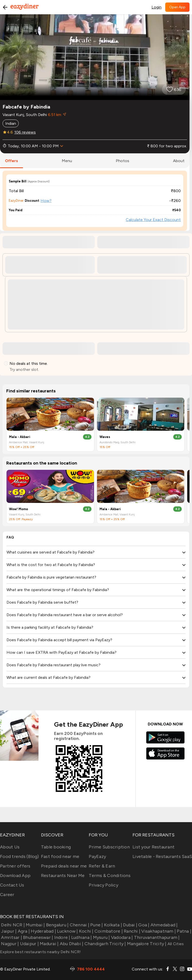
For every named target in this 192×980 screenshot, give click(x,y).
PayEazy (97, 856)
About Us (10, 847)
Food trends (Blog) (19, 856)
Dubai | (130, 925)
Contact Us (12, 885)
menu (67, 161)
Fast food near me (60, 856)
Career (7, 895)
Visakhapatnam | (158, 931)
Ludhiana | (81, 937)
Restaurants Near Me (63, 876)
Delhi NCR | (12, 925)
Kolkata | (113, 925)
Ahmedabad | (164, 925)
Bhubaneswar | (38, 937)
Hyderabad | (43, 931)
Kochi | (86, 931)
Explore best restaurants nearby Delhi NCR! (40, 952)
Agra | (23, 931)
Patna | (183, 931)
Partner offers (15, 866)
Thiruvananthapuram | (156, 937)
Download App (15, 876)
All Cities (175, 944)
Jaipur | (8, 931)
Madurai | (49, 944)
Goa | (143, 925)
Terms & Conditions (110, 876)
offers (11, 161)
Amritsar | (11, 937)
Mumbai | (35, 925)
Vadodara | (121, 937)
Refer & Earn (102, 866)
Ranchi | (131, 931)
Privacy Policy (103, 885)
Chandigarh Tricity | (104, 944)
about (179, 161)
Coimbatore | (108, 931)
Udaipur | (29, 944)
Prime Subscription (109, 847)
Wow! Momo (18, 509)
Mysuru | (101, 937)
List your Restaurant (153, 847)
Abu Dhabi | (71, 944)
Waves (105, 437)
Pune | (96, 925)
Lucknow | (67, 931)
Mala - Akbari (20, 437)
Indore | (61, 937)
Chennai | (79, 925)
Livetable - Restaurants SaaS (162, 856)
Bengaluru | (57, 925)
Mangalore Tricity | (146, 944)
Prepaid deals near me (64, 866)
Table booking (56, 847)
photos (122, 161)
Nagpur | (9, 944)
